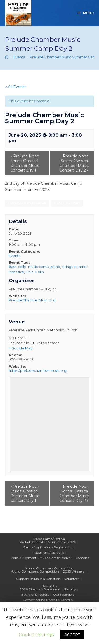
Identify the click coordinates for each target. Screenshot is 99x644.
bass (13, 267)
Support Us (25, 579)
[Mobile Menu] (86, 13)
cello (22, 267)
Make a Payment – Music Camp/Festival (41, 558)
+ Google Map (21, 348)
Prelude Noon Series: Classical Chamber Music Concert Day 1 (25, 163)
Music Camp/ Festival (49, 539)
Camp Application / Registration (48, 547)
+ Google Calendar (27, 203)
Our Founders (64, 594)
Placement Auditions (48, 552)
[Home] (7, 57)
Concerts (82, 558)
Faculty (70, 589)
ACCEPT (72, 635)
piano (55, 267)
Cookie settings (36, 635)
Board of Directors (35, 594)
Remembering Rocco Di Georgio (48, 600)
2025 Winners (74, 571)
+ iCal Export (67, 203)
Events (14, 256)
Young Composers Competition (50, 568)
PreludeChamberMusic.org (32, 300)
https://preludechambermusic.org (38, 370)
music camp (38, 267)
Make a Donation (47, 579)
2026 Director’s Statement (40, 589)
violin (39, 272)
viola (30, 272)
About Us (50, 586)
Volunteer (72, 579)
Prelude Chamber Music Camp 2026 (48, 542)
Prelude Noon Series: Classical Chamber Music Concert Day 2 (74, 163)
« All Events (16, 87)
